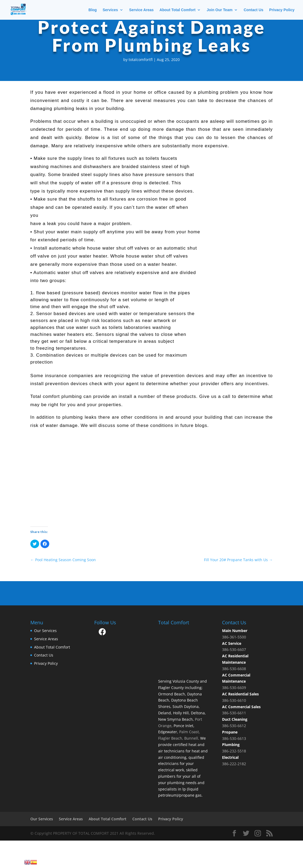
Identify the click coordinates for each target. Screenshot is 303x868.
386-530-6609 (234, 688)
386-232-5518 (234, 751)
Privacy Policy (282, 10)
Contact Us (253, 10)
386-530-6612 (234, 726)
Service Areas (141, 10)
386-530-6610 (234, 700)
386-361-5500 (234, 637)
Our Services (45, 631)
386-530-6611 (234, 713)
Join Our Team (220, 10)
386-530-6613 (234, 738)
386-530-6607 (234, 649)
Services (110, 10)
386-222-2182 (234, 764)
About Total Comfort (177, 10)
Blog (93, 10)
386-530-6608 (234, 669)
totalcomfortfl (141, 60)
